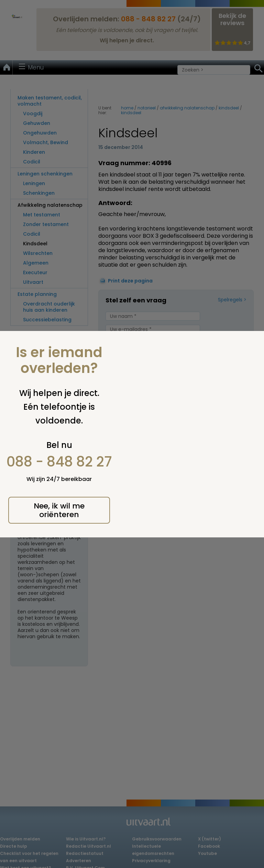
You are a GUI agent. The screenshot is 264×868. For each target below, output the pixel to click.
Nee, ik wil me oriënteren (59, 510)
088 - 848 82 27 (59, 462)
